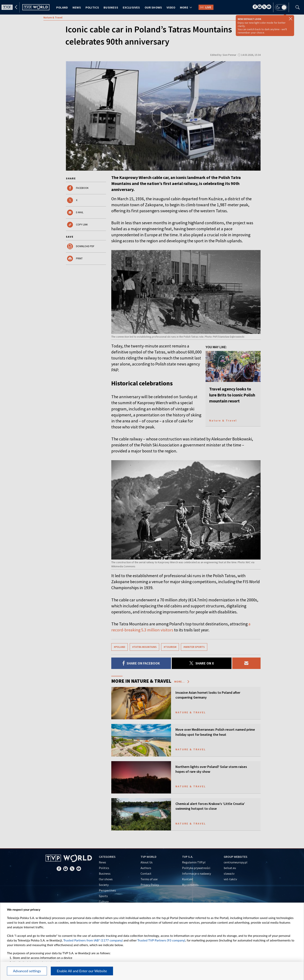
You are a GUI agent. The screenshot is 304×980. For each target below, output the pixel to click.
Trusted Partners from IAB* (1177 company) (93, 940)
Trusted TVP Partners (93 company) (161, 940)
